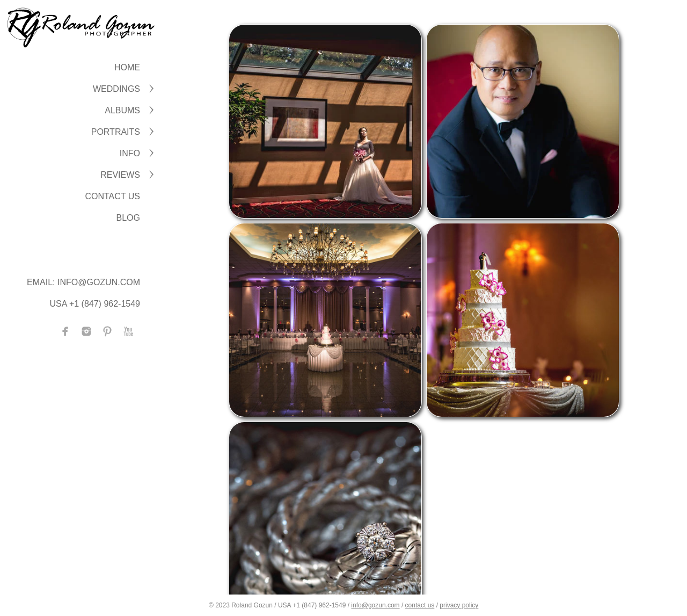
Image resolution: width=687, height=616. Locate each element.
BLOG (128, 218)
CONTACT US (112, 196)
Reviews (120, 175)
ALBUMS (122, 110)
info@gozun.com (375, 605)
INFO (130, 153)
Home (127, 67)
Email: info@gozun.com (83, 282)
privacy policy (459, 605)
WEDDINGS (116, 89)
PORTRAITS (116, 132)
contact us (420, 605)
